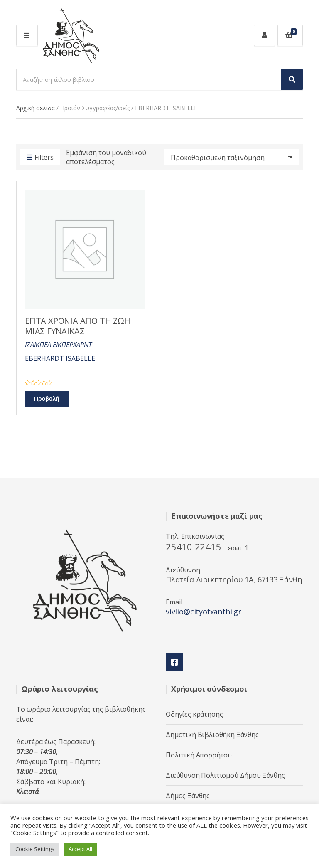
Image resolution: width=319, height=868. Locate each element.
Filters (40, 158)
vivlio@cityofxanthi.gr (204, 612)
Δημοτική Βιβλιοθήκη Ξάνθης (212, 735)
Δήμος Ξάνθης (188, 796)
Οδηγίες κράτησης (194, 714)
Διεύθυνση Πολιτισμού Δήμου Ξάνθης (225, 775)
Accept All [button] (80, 849)
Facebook (174, 662)
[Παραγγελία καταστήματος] (232, 157)
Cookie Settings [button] (35, 849)
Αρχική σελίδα (36, 108)
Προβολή (47, 399)
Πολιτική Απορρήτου (199, 755)
